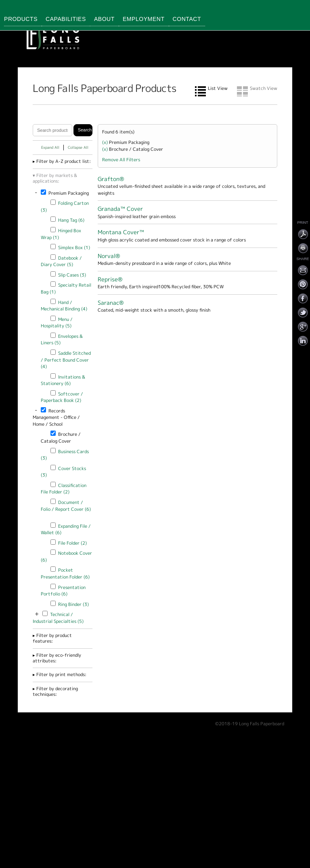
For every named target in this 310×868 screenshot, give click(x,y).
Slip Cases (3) (72, 275)
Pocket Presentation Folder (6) (65, 573)
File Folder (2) (72, 543)
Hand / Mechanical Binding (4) (64, 306)
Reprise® (110, 279)
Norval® (109, 256)
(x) (106, 142)
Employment (144, 19)
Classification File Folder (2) (64, 489)
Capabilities (66, 19)
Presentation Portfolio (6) (63, 591)
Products (21, 19)
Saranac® (111, 303)
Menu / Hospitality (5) (57, 323)
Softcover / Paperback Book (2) (62, 397)
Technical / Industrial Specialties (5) (58, 618)
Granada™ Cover (120, 209)
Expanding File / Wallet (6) (66, 530)
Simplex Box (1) (74, 248)
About (104, 19)
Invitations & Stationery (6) (63, 380)
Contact (187, 19)
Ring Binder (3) (73, 604)
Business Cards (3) (65, 455)
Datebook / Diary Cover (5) (61, 261)
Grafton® (111, 179)
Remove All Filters (121, 160)
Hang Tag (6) (71, 220)
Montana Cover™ (121, 232)
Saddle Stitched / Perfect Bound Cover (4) (66, 360)
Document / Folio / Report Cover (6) (66, 506)
